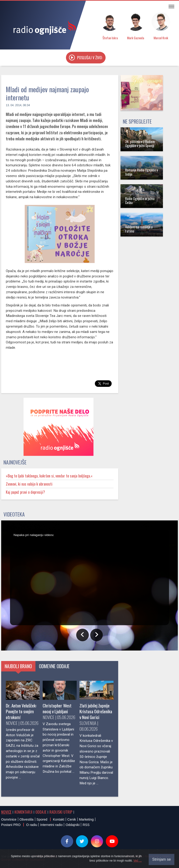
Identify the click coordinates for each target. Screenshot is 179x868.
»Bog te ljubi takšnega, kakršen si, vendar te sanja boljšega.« (49, 476)
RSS (86, 825)
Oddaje (41, 812)
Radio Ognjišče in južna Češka (140, 201)
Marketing (86, 819)
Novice (6, 812)
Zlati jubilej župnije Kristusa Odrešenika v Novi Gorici (96, 711)
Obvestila (27, 819)
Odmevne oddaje (54, 666)
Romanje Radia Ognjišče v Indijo (142, 172)
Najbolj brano (18, 666)
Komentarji (23, 812)
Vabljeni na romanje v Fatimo (139, 229)
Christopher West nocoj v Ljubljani (57, 708)
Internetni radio (51, 825)
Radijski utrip (61, 812)
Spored (42, 819)
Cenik (72, 819)
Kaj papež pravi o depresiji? (25, 492)
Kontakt (59, 819)
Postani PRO (11, 825)
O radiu (32, 825)
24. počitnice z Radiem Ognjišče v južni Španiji (140, 144)
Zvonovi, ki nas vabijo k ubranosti (29, 484)
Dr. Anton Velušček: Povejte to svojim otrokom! (21, 711)
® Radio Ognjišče (45, 856)
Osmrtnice (9, 819)
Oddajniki (72, 825)
